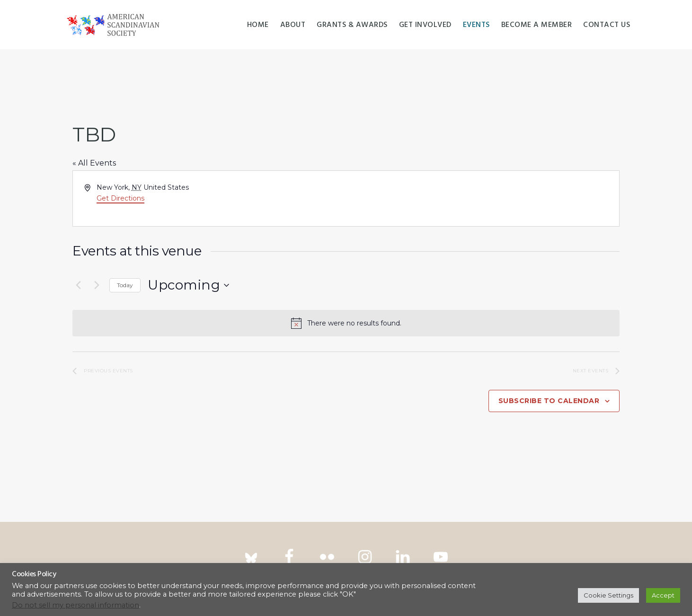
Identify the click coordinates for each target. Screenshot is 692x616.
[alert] (346, 323)
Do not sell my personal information (75, 605)
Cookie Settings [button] (608, 595)
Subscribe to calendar (549, 401)
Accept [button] (663, 595)
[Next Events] (97, 285)
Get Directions (120, 198)
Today (125, 285)
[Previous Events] (78, 285)
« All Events (94, 163)
